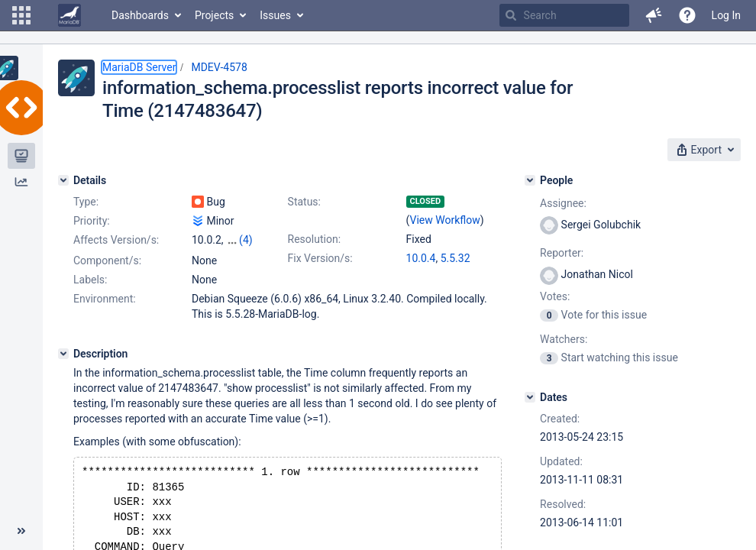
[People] (530, 180)
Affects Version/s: (116, 240)
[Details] (63, 180)
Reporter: (562, 253)
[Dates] (530, 397)
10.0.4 (421, 258)
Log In (726, 15)
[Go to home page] (69, 15)
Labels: (90, 280)
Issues (275, 15)
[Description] (63, 354)
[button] (21, 15)
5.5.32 (456, 258)
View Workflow (445, 220)
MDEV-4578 (219, 67)
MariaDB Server (139, 67)
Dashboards (140, 15)
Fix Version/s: (320, 258)
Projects (214, 15)
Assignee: (563, 203)
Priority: (92, 221)
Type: (86, 202)
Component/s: (107, 260)
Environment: (105, 299)
